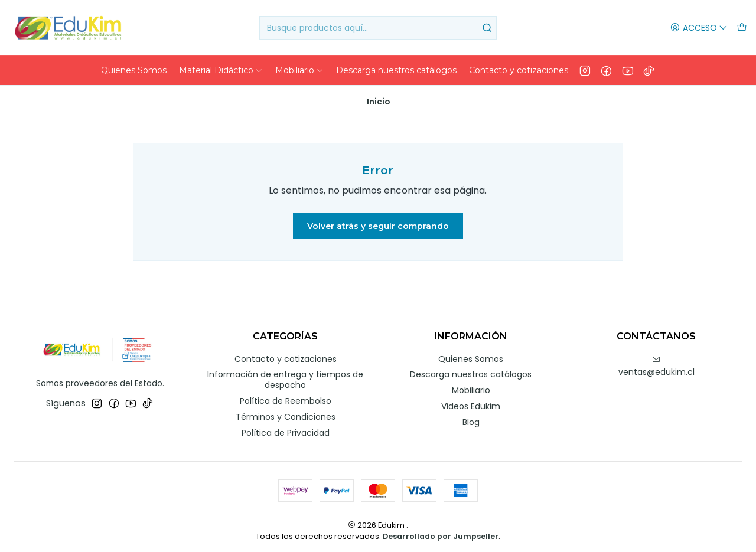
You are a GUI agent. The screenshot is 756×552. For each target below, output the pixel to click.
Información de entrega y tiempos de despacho (285, 375)
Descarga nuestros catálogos (471, 370)
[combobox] (378, 28)
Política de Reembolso (286, 396)
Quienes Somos (471, 354)
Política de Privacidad (286, 428)
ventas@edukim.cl (656, 362)
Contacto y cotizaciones (286, 354)
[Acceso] (699, 28)
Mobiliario (471, 386)
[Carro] (742, 28)
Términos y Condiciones (286, 412)
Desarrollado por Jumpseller (441, 532)
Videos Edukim (471, 402)
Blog (471, 418)
